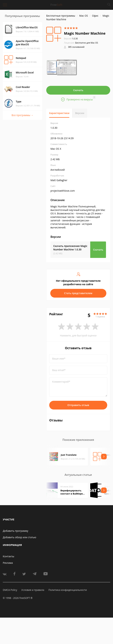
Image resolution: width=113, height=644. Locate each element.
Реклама (8, 563)
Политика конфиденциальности (68, 590)
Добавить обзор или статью (20, 537)
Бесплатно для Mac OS (87, 43)
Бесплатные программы (61, 16)
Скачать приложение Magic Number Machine (70, 248)
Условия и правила (33, 590)
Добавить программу (16, 531)
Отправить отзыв (78, 405)
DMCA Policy (10, 590)
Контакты (8, 556)
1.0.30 (71, 39)
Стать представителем (78, 293)
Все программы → (22, 115)
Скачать (78, 90)
